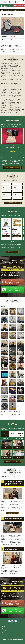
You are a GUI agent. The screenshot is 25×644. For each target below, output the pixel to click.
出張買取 (4, 230)
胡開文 (15, 184)
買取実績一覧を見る (12, 252)
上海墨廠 (4, 184)
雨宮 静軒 (15, 198)
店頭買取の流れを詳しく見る (12, 461)
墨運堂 (4, 191)
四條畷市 (6, 232)
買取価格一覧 (8, 10)
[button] (23, 157)
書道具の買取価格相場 (17, 10)
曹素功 (4, 188)
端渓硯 (4, 195)
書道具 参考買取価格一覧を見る (12, 167)
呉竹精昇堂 (16, 188)
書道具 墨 (15, 191)
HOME (2, 10)
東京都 (14, 232)
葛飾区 (16, 232)
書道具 (13, 145)
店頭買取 (15, 230)
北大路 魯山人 (5, 198)
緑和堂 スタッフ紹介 (12, 513)
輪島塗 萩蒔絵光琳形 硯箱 (12, 147)
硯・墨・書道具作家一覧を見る (12, 203)
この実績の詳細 (6, 236)
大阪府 (3, 232)
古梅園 (15, 195)
